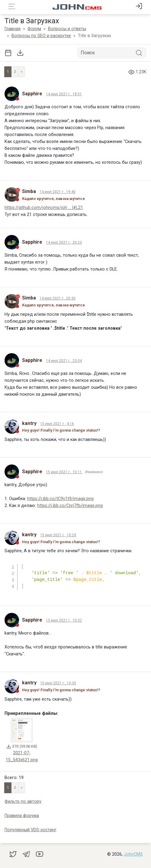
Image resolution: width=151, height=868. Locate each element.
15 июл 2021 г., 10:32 (64, 620)
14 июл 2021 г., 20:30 (58, 298)
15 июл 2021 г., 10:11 (64, 472)
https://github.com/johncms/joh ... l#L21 (44, 208)
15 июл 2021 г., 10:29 (58, 535)
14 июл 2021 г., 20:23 (64, 242)
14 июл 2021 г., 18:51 (64, 94)
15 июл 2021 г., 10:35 (58, 683)
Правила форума (22, 816)
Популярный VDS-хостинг (31, 830)
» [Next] (22, 72)
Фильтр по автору (23, 801)
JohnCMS (133, 854)
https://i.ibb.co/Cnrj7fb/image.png (70, 506)
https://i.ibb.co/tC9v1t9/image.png (60, 499)
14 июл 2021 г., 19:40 (58, 192)
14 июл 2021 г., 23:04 (64, 361)
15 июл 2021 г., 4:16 (57, 424)
